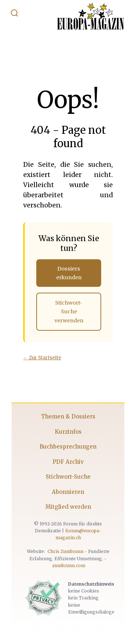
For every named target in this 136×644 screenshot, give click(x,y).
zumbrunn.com (69, 565)
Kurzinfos (68, 432)
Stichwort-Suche (68, 477)
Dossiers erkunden (69, 273)
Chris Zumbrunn (65, 551)
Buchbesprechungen (68, 447)
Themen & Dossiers (68, 416)
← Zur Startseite (42, 358)
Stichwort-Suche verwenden (69, 312)
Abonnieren (68, 492)
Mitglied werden (68, 507)
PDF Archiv (68, 462)
